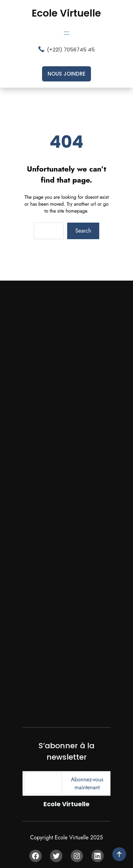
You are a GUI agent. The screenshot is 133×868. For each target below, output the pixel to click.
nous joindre (66, 74)
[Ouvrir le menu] (66, 33)
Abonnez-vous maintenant (87, 783)
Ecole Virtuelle (66, 13)
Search (83, 231)
